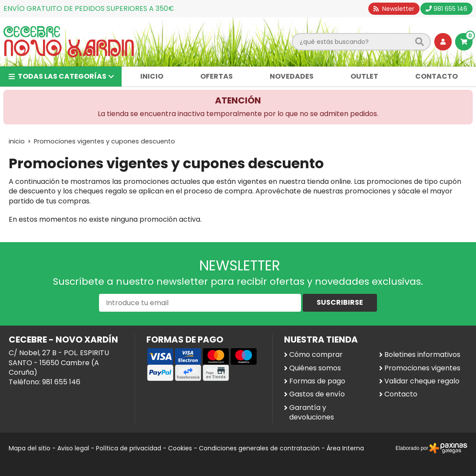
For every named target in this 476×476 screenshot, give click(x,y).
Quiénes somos (315, 368)
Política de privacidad (129, 448)
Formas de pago (317, 381)
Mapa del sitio (30, 448)
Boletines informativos (422, 355)
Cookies (180, 448)
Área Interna (345, 448)
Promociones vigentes (422, 368)
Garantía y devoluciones (312, 413)
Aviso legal (73, 448)
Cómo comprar (316, 355)
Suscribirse (340, 302)
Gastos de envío (317, 394)
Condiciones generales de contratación (259, 448)
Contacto (401, 394)
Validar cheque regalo (422, 381)
